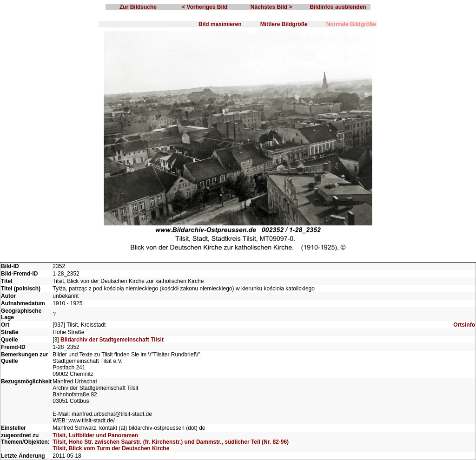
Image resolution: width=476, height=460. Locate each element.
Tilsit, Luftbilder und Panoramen (95, 435)
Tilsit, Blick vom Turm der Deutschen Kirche (111, 448)
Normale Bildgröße (351, 24)
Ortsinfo (464, 325)
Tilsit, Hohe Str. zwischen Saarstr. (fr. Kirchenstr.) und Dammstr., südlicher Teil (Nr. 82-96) (171, 442)
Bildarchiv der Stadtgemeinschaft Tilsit (112, 340)
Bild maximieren (220, 24)
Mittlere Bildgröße (284, 24)
